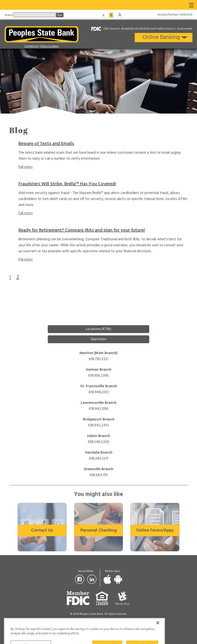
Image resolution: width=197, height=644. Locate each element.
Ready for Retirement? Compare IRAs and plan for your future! (82, 230)
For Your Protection (99, 623)
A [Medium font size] (111, 15)
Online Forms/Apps (155, 530)
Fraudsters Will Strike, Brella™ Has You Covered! (67, 184)
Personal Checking (99, 530)
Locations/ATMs (98, 329)
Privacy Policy (98, 619)
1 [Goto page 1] (10, 278)
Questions (98, 339)
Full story (25, 167)
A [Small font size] (103, 15)
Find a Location (49, 46)
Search (9, 15)
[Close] (158, 632)
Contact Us (31, 46)
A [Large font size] (120, 15)
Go (60, 15)
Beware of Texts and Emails (46, 144)
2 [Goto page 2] (18, 277)
